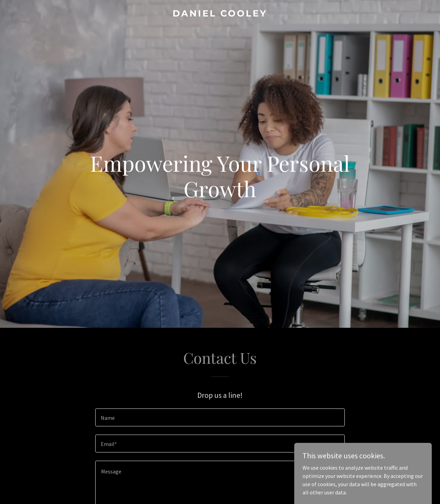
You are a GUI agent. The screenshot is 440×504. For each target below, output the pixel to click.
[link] (220, 14)
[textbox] (220, 417)
